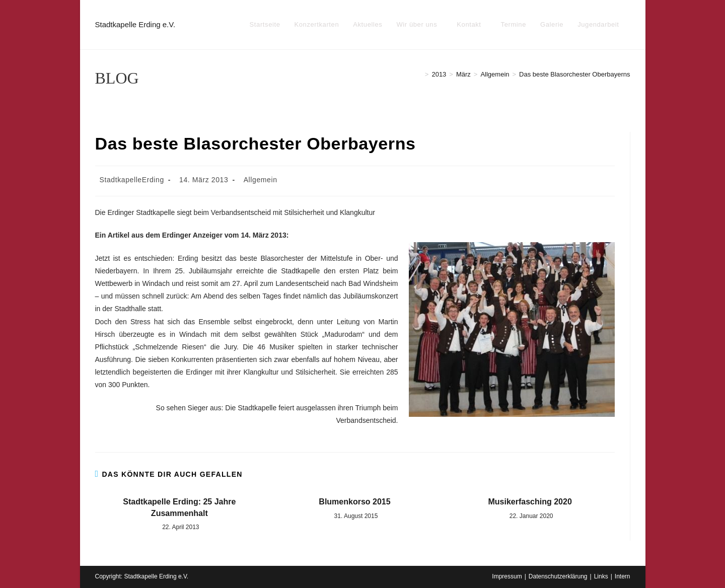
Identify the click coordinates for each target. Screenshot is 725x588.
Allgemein (261, 180)
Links (601, 576)
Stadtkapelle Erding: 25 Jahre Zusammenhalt (179, 507)
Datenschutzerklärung (558, 576)
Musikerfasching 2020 (530, 502)
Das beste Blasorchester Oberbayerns (574, 74)
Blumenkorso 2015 (354, 502)
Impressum (507, 576)
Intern (623, 576)
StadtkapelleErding (132, 180)
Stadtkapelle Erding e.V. (135, 24)
